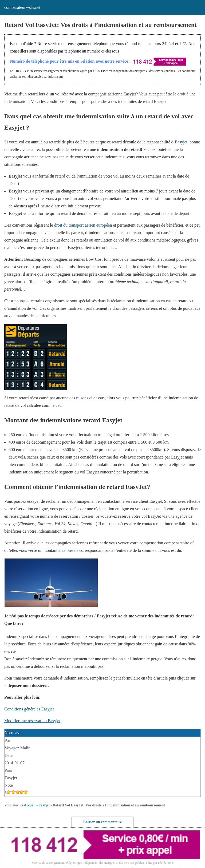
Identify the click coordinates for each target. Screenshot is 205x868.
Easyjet (181, 142)
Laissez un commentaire (102, 822)
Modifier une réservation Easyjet (32, 721)
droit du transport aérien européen (83, 225)
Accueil (30, 805)
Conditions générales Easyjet (29, 709)
